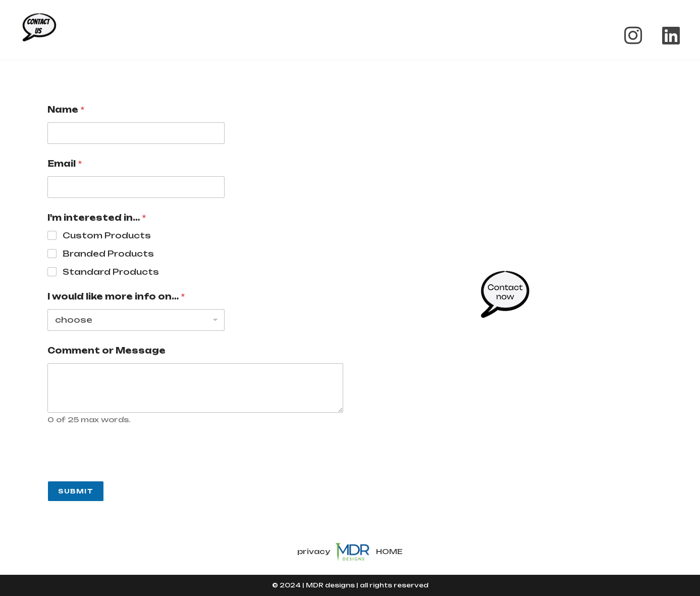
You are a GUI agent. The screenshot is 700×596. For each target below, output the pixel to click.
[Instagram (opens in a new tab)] (633, 35)
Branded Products (108, 254)
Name (66, 110)
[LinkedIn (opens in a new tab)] (666, 35)
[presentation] (124, 474)
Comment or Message (106, 351)
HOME (389, 551)
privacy (314, 551)
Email (65, 164)
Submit (76, 491)
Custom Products (107, 235)
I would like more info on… (116, 297)
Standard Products (111, 272)
